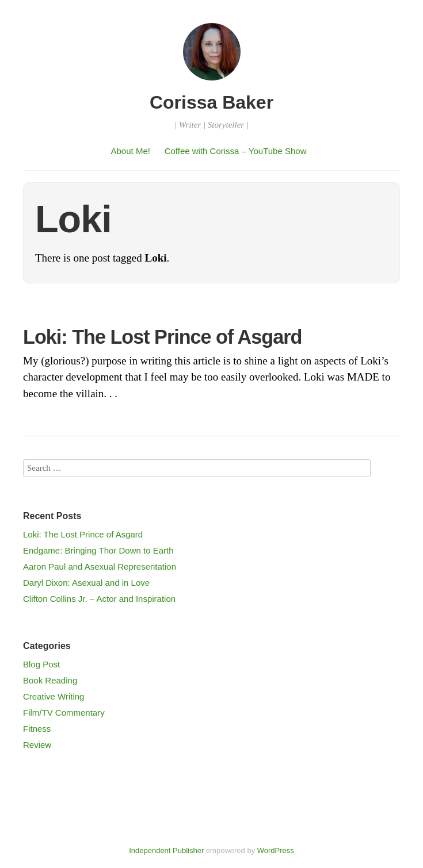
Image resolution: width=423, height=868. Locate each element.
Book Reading (50, 680)
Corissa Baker (211, 102)
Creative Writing (54, 696)
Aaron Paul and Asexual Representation (100, 566)
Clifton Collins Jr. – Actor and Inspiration (99, 599)
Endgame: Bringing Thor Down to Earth (98, 550)
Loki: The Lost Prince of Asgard (162, 337)
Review (37, 745)
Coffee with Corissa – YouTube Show (236, 151)
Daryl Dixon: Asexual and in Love (86, 583)
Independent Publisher (166, 850)
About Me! (131, 151)
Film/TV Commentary (64, 713)
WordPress (276, 850)
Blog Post (41, 664)
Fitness (37, 729)
